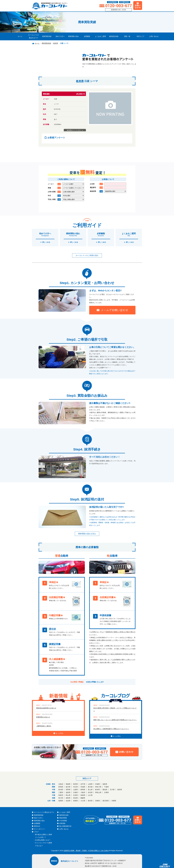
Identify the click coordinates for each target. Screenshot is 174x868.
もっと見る (58, 733)
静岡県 (83, 790)
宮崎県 (97, 801)
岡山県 (68, 795)
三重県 (61, 792)
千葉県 (106, 787)
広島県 (75, 795)
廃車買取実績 (47, 36)
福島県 (105, 784)
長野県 (68, 790)
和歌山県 (98, 792)
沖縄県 (114, 801)
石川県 (112, 790)
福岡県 (61, 801)
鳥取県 (61, 795)
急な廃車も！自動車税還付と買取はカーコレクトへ (111, 729)
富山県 (90, 790)
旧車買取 (62, 823)
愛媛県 (83, 798)
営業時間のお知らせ (43, 717)
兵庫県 (106, 792)
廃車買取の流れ (74, 36)
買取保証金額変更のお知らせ (46, 708)
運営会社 (37, 826)
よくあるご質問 (100, 36)
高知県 (75, 798)
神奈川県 (98, 787)
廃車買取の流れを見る (87, 534)
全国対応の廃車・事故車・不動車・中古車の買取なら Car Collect (86, 851)
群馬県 (61, 787)
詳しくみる (46, 242)
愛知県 (105, 790)
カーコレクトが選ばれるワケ (33, 36)
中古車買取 (63, 821)
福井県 (120, 790)
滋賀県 (68, 792)
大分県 (83, 801)
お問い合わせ (154, 36)
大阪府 (83, 792)
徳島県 (68, 798)
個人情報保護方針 (65, 826)
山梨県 (75, 790)
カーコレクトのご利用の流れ (87, 255)
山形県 (90, 784)
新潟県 (61, 790)
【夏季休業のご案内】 (44, 726)
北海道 (61, 784)
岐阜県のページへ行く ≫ (75, 130)
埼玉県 (75, 787)
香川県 (61, 798)
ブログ (36, 832)
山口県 (90, 795)
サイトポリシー (39, 829)
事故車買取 (63, 818)
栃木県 (68, 787)
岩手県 (83, 784)
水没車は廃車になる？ (43, 840)
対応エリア (141, 36)
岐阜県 (56, 43)
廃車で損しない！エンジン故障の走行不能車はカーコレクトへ (115, 720)
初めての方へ (60, 36)
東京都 (90, 787)
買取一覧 (127, 36)
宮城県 (97, 784)
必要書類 (87, 36)
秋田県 (75, 784)
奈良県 (90, 792)
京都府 (75, 792)
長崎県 (75, 801)
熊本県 (90, 801)
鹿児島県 (106, 801)
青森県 (68, 784)
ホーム (20, 36)
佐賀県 (68, 801)
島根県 (83, 795)
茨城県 (83, 787)
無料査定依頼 (114, 36)
